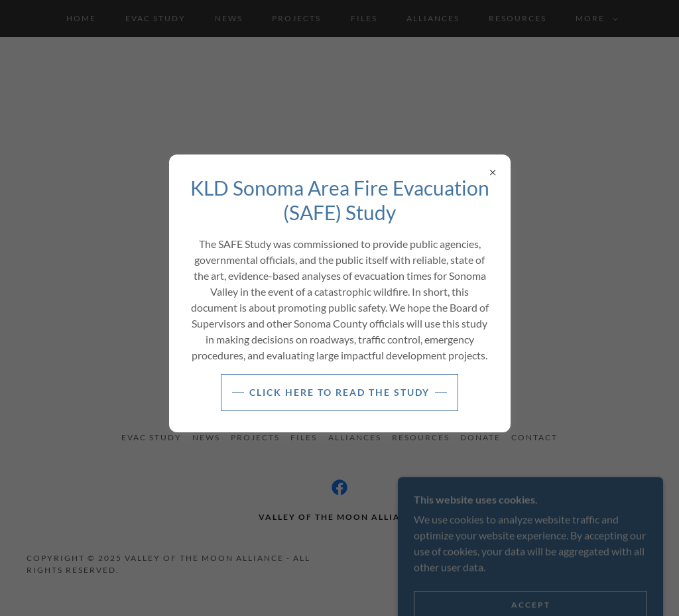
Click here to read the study (339, 392)
